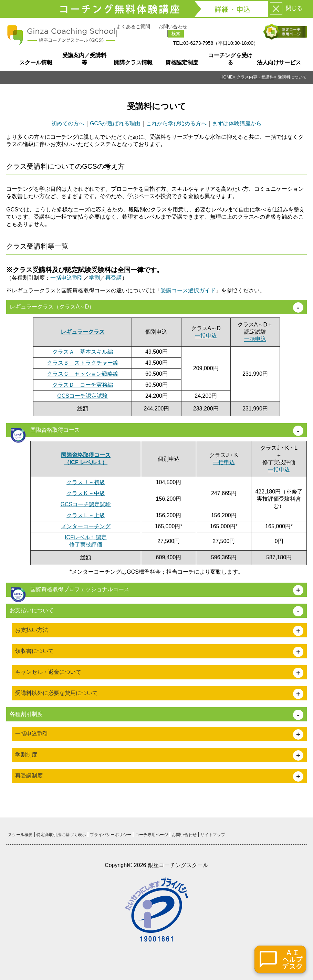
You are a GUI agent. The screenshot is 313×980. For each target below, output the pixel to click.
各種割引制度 (26, 714)
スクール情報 (36, 62)
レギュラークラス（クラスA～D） (52, 307)
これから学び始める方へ (176, 123)
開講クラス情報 (133, 62)
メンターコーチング (86, 526)
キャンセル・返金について (48, 672)
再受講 (114, 278)
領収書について (34, 651)
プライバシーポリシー (111, 835)
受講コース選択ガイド (188, 290)
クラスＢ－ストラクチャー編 (83, 363)
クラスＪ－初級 (86, 482)
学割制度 (26, 755)
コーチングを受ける (230, 59)
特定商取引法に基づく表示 (61, 835)
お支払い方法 (32, 630)
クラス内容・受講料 (255, 77)
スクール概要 (20, 835)
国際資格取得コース (45, 432)
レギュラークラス (83, 332)
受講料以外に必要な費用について (56, 693)
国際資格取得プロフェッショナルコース (70, 591)
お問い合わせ (173, 27)
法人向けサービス (279, 62)
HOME (227, 77)
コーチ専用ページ (152, 835)
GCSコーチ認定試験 (82, 396)
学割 (94, 278)
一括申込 (206, 336)
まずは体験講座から (237, 123)
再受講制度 (29, 776)
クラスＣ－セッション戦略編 (83, 374)
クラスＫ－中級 (86, 493)
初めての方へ (68, 123)
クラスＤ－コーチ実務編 (83, 385)
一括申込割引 (67, 278)
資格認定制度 (182, 62)
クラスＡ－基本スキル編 (83, 352)
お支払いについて (32, 610)
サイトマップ (213, 835)
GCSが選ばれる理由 (115, 123)
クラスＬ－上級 (86, 515)
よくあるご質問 (133, 27)
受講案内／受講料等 (84, 59)
